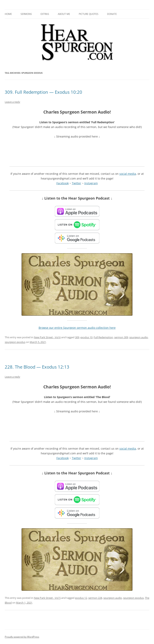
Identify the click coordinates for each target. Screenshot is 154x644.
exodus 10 (86, 337)
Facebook (63, 183)
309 (77, 337)
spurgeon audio (139, 337)
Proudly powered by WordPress (22, 637)
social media (128, 174)
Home (8, 14)
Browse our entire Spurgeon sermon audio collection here (77, 328)
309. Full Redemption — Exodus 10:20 (43, 92)
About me (64, 14)
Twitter (77, 183)
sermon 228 (95, 598)
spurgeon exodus (15, 342)
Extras (45, 14)
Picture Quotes (89, 14)
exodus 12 (81, 598)
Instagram (91, 183)
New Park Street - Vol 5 (47, 598)
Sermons (26, 14)
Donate (112, 14)
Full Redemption (103, 337)
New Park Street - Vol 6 (47, 337)
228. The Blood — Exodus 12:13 (37, 367)
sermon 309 (121, 337)
